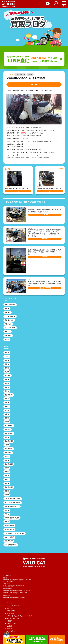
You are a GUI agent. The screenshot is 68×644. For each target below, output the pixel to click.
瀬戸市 (7, 353)
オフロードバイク (10, 316)
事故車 (7, 309)
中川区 (7, 479)
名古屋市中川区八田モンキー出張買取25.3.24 (49, 189)
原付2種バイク (9, 320)
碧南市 (7, 360)
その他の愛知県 (9, 526)
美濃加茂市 (8, 453)
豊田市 (7, 510)
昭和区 (7, 406)
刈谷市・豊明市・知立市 (12, 506)
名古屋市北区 (9, 433)
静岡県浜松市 (9, 541)
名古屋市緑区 (9, 395)
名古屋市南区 (9, 426)
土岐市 (7, 468)
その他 (7, 339)
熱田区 (7, 456)
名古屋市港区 (9, 487)
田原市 (7, 399)
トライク (7, 332)
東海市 (7, 391)
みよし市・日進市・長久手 (13, 503)
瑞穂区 (7, 418)
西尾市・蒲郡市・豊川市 (12, 518)
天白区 (7, 383)
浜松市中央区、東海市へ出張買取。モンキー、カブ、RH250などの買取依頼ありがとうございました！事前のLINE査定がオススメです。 (45, 283)
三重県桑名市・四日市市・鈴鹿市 (14, 533)
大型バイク (8, 324)
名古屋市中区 (9, 449)
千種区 (7, 491)
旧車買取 (7, 312)
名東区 (7, 368)
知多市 (7, 380)
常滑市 (7, 403)
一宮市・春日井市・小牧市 (13, 499)
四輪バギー (8, 335)
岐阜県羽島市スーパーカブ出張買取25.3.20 (16, 189)
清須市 (7, 414)
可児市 (7, 445)
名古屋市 (30, 75)
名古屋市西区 (9, 464)
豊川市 (7, 460)
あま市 (7, 372)
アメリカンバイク (10, 328)
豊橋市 (7, 522)
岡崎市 (7, 514)
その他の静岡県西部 (11, 545)
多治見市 (7, 430)
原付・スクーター (20, 75)
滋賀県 (7, 387)
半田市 (7, 364)
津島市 (7, 495)
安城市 (7, 476)
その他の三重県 (9, 537)
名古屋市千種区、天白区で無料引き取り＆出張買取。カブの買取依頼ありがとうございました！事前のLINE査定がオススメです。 (45, 252)
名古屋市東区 (9, 441)
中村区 (7, 472)
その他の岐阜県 (9, 529)
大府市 (7, 422)
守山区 (7, 356)
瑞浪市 (7, 483)
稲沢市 (7, 437)
